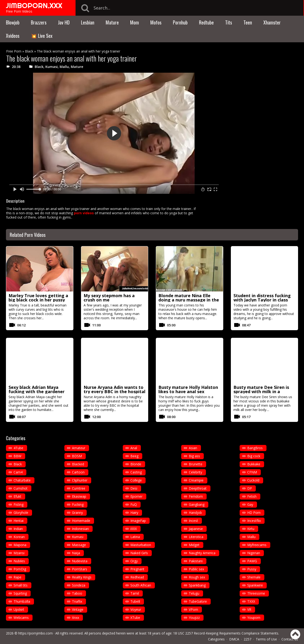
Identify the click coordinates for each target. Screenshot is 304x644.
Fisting (19, 504)
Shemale (254, 577)
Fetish (252, 496)
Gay (250, 504)
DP (250, 488)
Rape (17, 577)
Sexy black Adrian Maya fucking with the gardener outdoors (37, 391)
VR (249, 609)
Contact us (290, 639)
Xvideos (13, 36)
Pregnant (137, 569)
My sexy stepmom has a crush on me (109, 298)
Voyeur (136, 609)
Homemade (81, 521)
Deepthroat (198, 488)
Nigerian (254, 553)
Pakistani (196, 561)
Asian (193, 448)
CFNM (252, 472)
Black (29, 51)
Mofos (156, 22)
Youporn (254, 618)
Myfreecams (257, 545)
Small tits (21, 585)
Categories (216, 639)
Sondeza (79, 585)
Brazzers (39, 22)
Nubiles (19, 561)
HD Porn (254, 513)
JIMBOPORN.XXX (34, 5)
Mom (135, 22)
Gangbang (197, 504)
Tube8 (135, 601)
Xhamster (272, 22)
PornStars (80, 569)
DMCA (234, 639)
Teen (248, 22)
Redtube (206, 22)
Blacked (78, 464)
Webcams (21, 618)
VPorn (193, 609)
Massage (79, 545)
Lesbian (88, 22)
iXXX (134, 529)
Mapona (20, 545)
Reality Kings (82, 577)
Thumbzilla (22, 601)
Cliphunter (80, 480)
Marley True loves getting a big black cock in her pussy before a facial (38, 300)
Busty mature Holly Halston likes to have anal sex (188, 389)
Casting (136, 472)
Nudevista (80, 561)
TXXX (251, 601)
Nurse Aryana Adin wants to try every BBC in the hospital (114, 389)
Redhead (137, 577)
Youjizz (194, 618)
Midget (194, 545)
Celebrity (195, 472)
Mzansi (19, 553)
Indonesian (80, 529)
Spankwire (255, 585)
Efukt (17, 496)
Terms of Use (266, 639)
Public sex (196, 569)
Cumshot (21, 488)
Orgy (134, 561)
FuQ (134, 504)
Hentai (19, 521)
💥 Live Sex (42, 36)
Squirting (20, 593)
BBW (17, 456)
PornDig (20, 569)
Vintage (78, 609)
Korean (19, 537)
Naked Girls (139, 553)
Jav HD (64, 22)
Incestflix (254, 521)
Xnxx (76, 618)
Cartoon (78, 472)
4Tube (18, 448)
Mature (112, 22)
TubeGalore (198, 601)
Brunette (196, 464)
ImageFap (138, 521)
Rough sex (197, 577)
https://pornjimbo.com (36, 633)
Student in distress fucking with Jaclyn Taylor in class (262, 298)
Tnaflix (77, 601)
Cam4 (18, 472)
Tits (229, 22)
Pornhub (180, 22)
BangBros (255, 448)
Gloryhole (21, 513)
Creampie (196, 480)
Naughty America (202, 553)
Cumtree (79, 488)
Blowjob (13, 22)
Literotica (196, 537)
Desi (134, 488)
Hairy (134, 513)
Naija (76, 553)
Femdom (196, 496)
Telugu (194, 593)
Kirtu (251, 529)
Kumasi (52, 67)
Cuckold (253, 480)
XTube (135, 618)
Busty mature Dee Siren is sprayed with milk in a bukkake (261, 391)
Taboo (77, 593)
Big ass (194, 456)
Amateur (79, 448)
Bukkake (254, 464)
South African (141, 585)
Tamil (135, 593)
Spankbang (197, 585)
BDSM (77, 456)
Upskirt (19, 609)
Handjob (195, 513)
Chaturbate (22, 480)
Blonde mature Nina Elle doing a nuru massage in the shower (189, 300)
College (136, 480)
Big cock (254, 456)
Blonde (136, 464)
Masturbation (141, 545)
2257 (247, 639)
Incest (193, 521)
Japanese (196, 529)
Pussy (252, 569)
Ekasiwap (79, 496)
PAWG (252, 561)
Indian (18, 529)
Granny (77, 513)
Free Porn (14, 51)
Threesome (256, 593)
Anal (134, 448)
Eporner (136, 496)
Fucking (78, 504)
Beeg (134, 456)
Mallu (64, 67)
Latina (135, 537)
